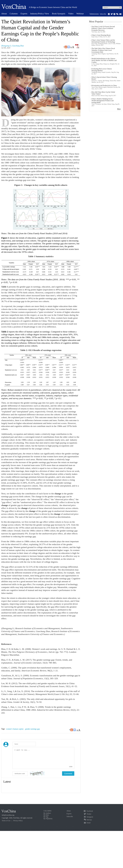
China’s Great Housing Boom (101, 35)
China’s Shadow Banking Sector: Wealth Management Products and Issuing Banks (103, 101)
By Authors (47, 813)
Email (89, 823)
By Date (46, 815)
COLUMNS (47, 811)
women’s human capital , (15, 729)
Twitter (89, 814)
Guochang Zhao (18, 46)
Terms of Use (6, 821)
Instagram (90, 817)
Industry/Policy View (40, 14)
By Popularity (48, 819)
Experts (24, 14)
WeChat (89, 820)
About (4, 14)
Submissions (94, 14)
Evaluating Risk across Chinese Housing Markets (102, 70)
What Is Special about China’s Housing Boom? (104, 78)
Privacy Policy (18, 821)
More (119, 109)
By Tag (46, 817)
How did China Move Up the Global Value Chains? (103, 93)
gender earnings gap (32, 729)
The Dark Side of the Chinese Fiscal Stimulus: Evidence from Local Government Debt (103, 50)
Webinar (80, 14)
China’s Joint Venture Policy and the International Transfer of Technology (103, 41)
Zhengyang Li (6, 46)
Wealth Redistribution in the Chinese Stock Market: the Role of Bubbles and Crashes (104, 60)
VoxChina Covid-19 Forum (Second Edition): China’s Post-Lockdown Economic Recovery (103, 28)
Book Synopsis (59, 14)
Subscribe (103, 14)
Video (71, 14)
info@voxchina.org (8, 815)
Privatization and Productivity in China (104, 85)
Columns (14, 14)
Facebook (90, 811)
